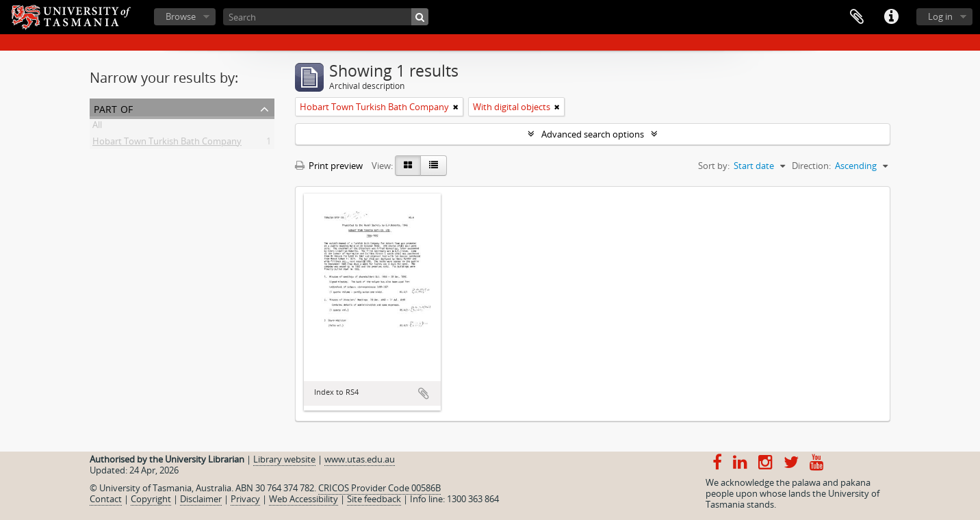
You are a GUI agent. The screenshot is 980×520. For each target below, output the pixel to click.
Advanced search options (593, 134)
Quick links (891, 17)
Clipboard (857, 17)
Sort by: (714, 166)
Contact (106, 499)
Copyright (151, 499)
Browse (181, 16)
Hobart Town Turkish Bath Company (167, 144)
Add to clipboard (424, 393)
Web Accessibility (304, 499)
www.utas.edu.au (360, 459)
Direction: (811, 166)
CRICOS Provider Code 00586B (379, 488)
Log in (940, 16)
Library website (284, 459)
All (97, 127)
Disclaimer (201, 499)
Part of (113, 108)
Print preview (329, 166)
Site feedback (374, 499)
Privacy (245, 499)
